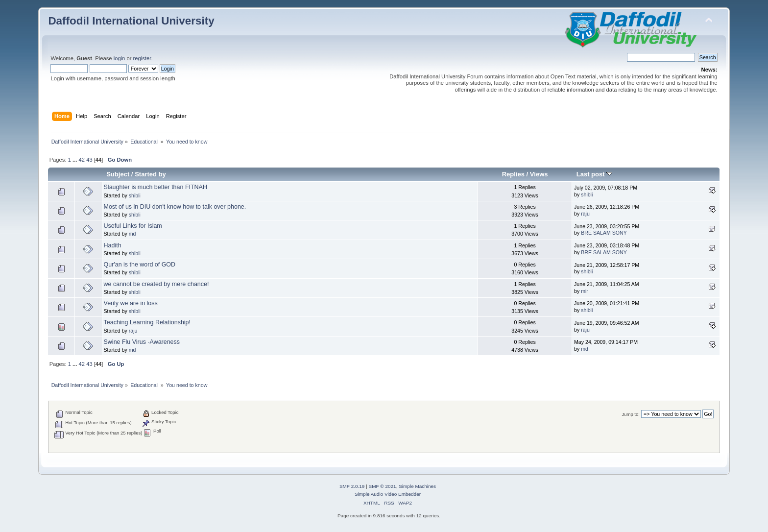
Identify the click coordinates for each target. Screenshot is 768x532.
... (75, 160)
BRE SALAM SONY (604, 233)
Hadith (113, 245)
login (120, 58)
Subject (118, 174)
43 (89, 160)
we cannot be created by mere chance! (156, 284)
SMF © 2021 (383, 486)
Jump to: (631, 414)
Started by (150, 174)
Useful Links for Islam (133, 226)
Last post (595, 174)
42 (82, 160)
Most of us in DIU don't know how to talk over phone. (175, 207)
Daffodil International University (131, 21)
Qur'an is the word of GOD (140, 265)
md (132, 234)
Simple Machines (417, 486)
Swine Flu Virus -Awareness (142, 342)
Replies (513, 174)
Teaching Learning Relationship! (147, 322)
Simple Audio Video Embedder (388, 494)
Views (539, 174)
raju (585, 214)
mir (585, 291)
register (142, 58)
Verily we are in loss (131, 303)
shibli (135, 195)
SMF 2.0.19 (352, 486)
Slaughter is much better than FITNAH (156, 187)
